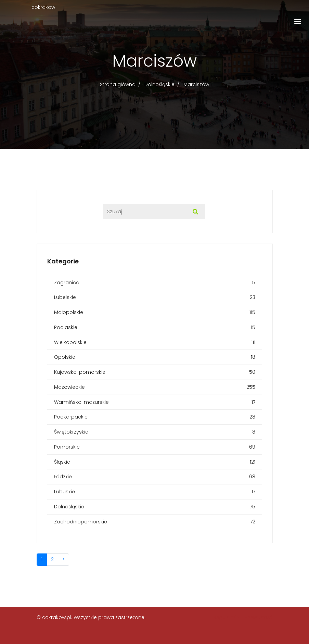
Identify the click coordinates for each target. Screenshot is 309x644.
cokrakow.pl (57, 617)
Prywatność (259, 617)
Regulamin (226, 617)
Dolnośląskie (159, 84)
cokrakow (43, 7)
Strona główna (118, 84)
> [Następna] (63, 559)
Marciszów (196, 84)
